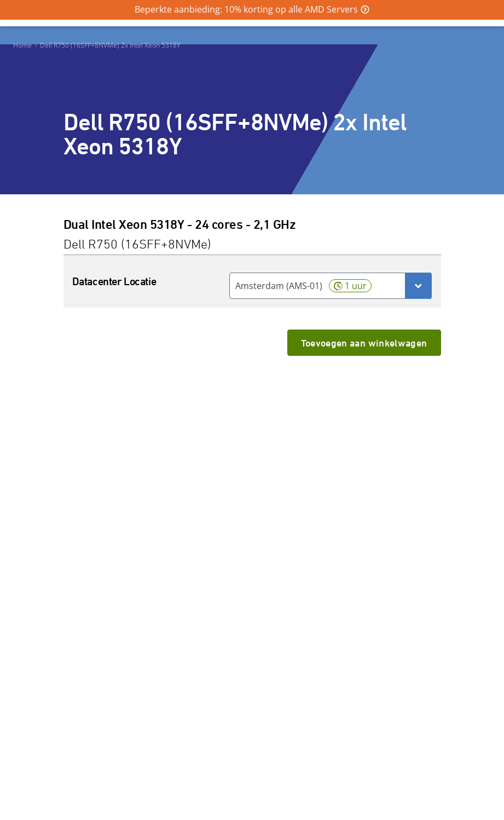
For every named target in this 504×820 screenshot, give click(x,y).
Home (22, 45)
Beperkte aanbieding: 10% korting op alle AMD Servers (246, 9)
